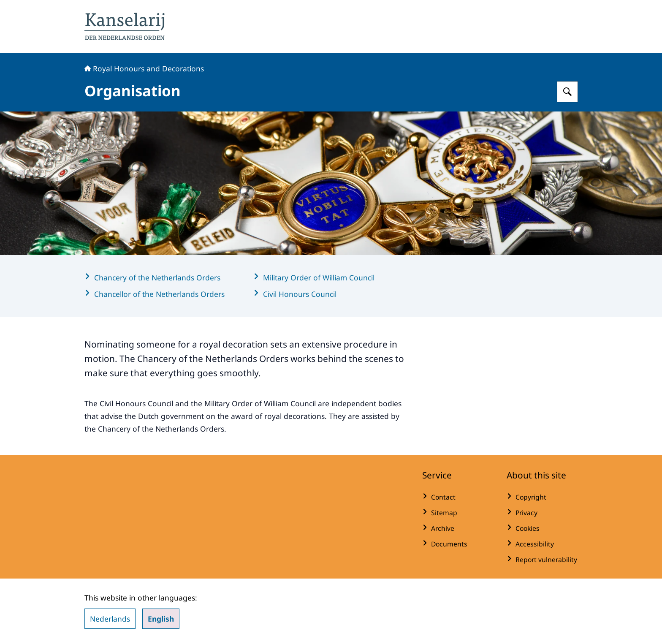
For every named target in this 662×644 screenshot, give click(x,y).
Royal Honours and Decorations (144, 68)
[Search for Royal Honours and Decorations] (567, 92)
